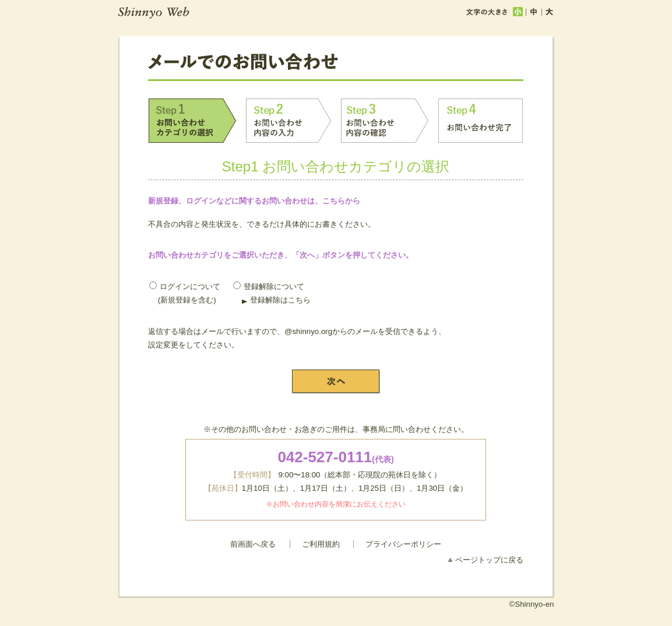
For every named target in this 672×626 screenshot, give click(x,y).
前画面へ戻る (253, 544)
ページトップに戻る (489, 560)
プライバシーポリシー (403, 544)
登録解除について (269, 286)
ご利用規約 (321, 544)
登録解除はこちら (280, 300)
